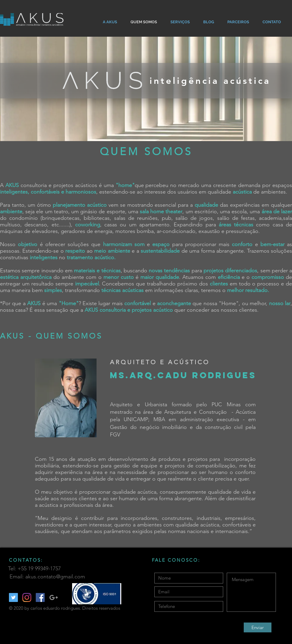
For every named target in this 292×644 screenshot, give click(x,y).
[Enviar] (258, 627)
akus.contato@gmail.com (55, 577)
